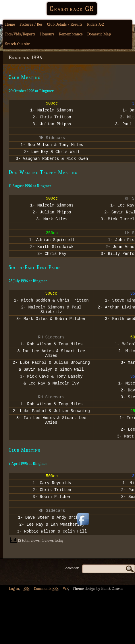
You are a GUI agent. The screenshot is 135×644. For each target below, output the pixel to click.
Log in (14, 632)
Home (10, 24)
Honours (47, 34)
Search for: (71, 611)
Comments (46, 632)
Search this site (18, 44)
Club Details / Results (65, 24)
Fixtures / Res (31, 24)
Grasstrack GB (72, 9)
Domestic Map (99, 34)
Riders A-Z (96, 24)
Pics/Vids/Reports (20, 34)
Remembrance (71, 34)
